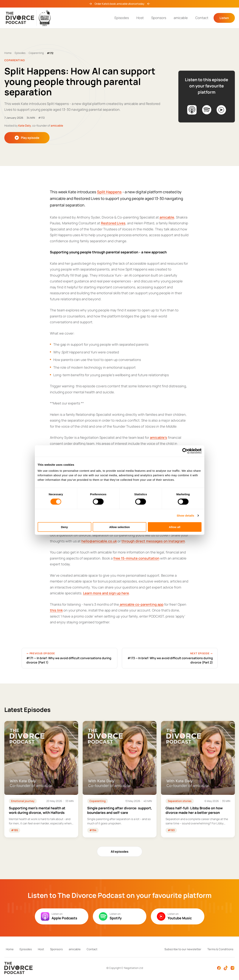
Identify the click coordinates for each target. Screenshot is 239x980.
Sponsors (159, 18)
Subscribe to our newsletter (183, 949)
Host (140, 18)
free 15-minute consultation (136, 558)
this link (56, 610)
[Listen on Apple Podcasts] (192, 110)
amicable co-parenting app (141, 604)
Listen (224, 18)
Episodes (122, 18)
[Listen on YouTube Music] (221, 110)
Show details (185, 516)
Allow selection (119, 527)
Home (8, 53)
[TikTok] (226, 968)
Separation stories (180, 801)
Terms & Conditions (220, 949)
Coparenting (36, 53)
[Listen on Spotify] (207, 110)
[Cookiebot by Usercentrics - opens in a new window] (185, 451)
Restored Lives (113, 223)
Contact (202, 18)
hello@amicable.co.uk (99, 541)
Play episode (27, 138)
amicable (181, 18)
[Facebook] (219, 968)
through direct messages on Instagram (153, 541)
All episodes (120, 852)
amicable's (158, 437)
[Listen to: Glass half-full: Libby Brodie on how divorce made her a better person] (198, 779)
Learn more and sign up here (106, 593)
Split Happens (109, 192)
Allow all (175, 527)
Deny (65, 527)
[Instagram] (232, 968)
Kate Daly (25, 126)
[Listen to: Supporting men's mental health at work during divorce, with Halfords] (41, 779)
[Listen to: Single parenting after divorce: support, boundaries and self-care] (120, 779)
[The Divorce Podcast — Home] (28, 18)
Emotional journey (23, 801)
